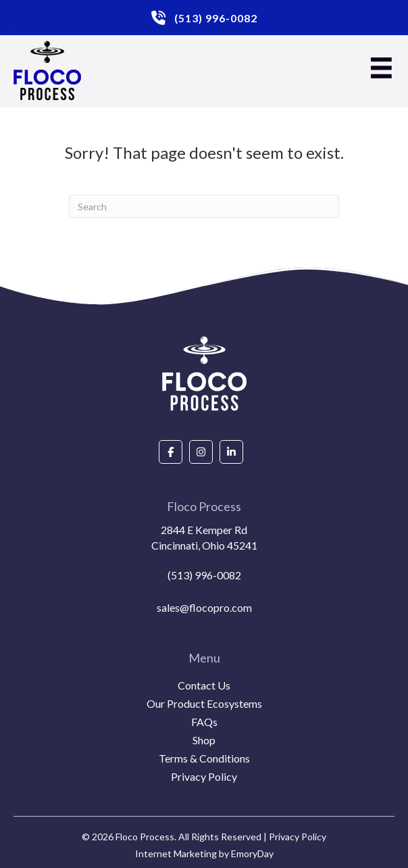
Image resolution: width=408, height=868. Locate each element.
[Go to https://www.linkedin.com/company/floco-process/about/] (231, 452)
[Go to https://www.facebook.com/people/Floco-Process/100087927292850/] (171, 452)
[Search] (204, 206)
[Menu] (381, 68)
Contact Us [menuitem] (204, 686)
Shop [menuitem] (204, 741)
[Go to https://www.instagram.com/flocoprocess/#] (201, 452)
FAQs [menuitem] (204, 722)
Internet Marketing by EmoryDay (204, 853)
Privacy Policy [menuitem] (204, 777)
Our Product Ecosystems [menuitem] (204, 704)
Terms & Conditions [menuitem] (204, 759)
